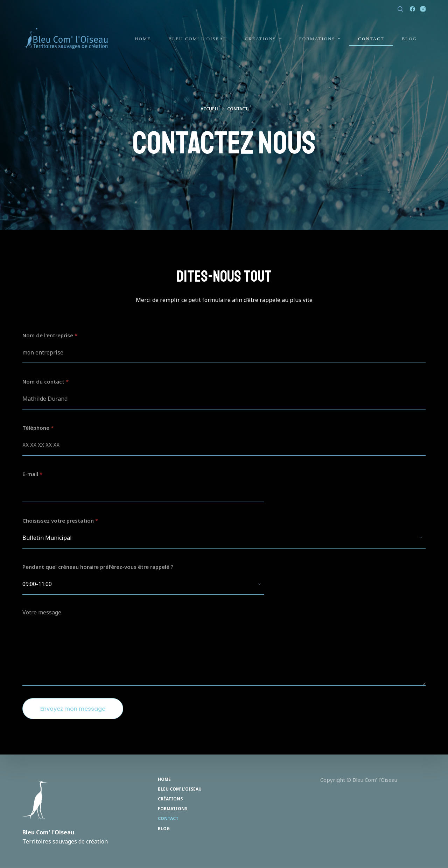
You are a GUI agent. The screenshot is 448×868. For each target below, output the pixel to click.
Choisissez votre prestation (60, 521)
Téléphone (38, 428)
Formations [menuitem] (321, 39)
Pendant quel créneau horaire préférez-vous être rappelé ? (98, 567)
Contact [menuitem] (371, 39)
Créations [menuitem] (264, 39)
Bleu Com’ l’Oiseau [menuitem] (198, 39)
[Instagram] (423, 9)
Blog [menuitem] (409, 39)
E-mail (32, 474)
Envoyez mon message (73, 709)
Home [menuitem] (143, 39)
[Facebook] (412, 9)
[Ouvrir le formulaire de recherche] (400, 9)
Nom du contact (45, 381)
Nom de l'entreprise (50, 335)
